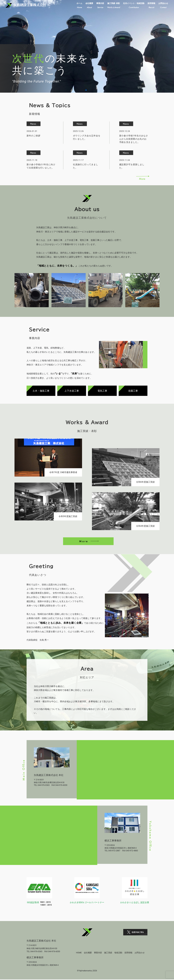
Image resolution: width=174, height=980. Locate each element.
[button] (86, 90)
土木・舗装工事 (41, 391)
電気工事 (102, 391)
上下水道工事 (72, 391)
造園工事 (133, 391)
